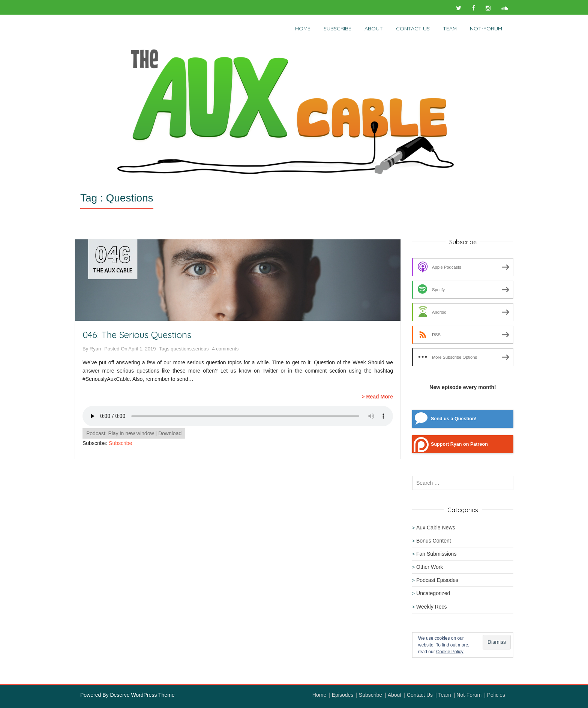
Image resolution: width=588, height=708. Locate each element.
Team (450, 29)
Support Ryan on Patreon (459, 444)
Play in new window (131, 433)
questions (181, 349)
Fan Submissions (436, 554)
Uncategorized (433, 593)
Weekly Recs (431, 607)
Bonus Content (434, 541)
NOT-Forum (486, 29)
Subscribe (337, 29)
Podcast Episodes (437, 580)
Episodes (343, 695)
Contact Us (413, 29)
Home (303, 29)
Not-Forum (469, 695)
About (374, 29)
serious (201, 349)
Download (170, 433)
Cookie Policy (450, 652)
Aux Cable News (436, 528)
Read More (379, 397)
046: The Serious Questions (137, 335)
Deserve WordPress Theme (142, 695)
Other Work (430, 567)
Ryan (95, 349)
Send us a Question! (454, 419)
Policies (496, 695)
